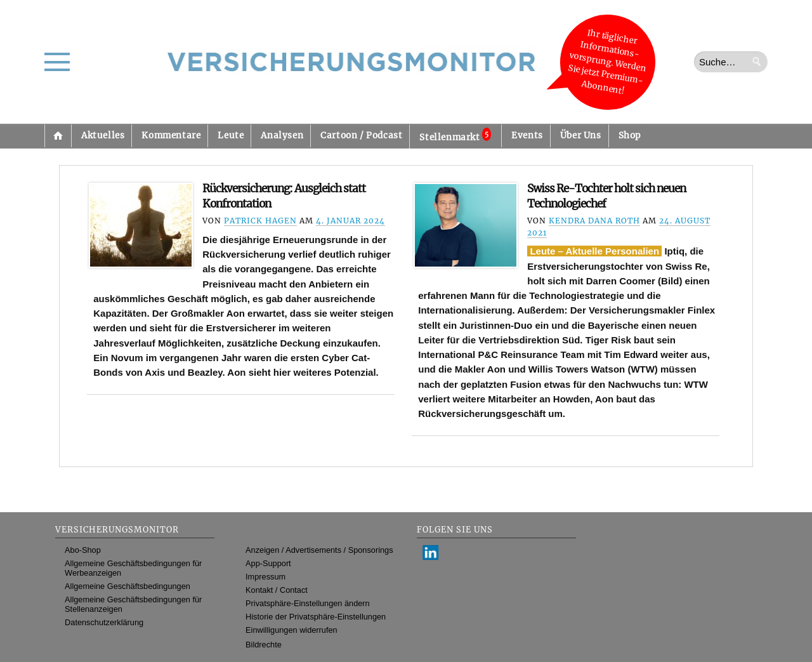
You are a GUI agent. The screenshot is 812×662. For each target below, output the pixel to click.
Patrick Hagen (260, 221)
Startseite (58, 136)
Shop (630, 136)
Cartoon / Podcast (361, 136)
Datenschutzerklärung (104, 622)
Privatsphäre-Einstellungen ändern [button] (308, 603)
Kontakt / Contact (277, 590)
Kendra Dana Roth (594, 221)
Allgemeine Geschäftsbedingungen (128, 586)
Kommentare (171, 136)
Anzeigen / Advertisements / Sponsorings (319, 550)
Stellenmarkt (455, 135)
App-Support (268, 563)
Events (527, 136)
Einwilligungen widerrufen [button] (291, 630)
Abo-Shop (83, 550)
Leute (231, 136)
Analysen (282, 136)
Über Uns (581, 136)
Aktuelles (103, 136)
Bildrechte (264, 645)
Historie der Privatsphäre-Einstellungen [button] (316, 617)
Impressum (265, 577)
